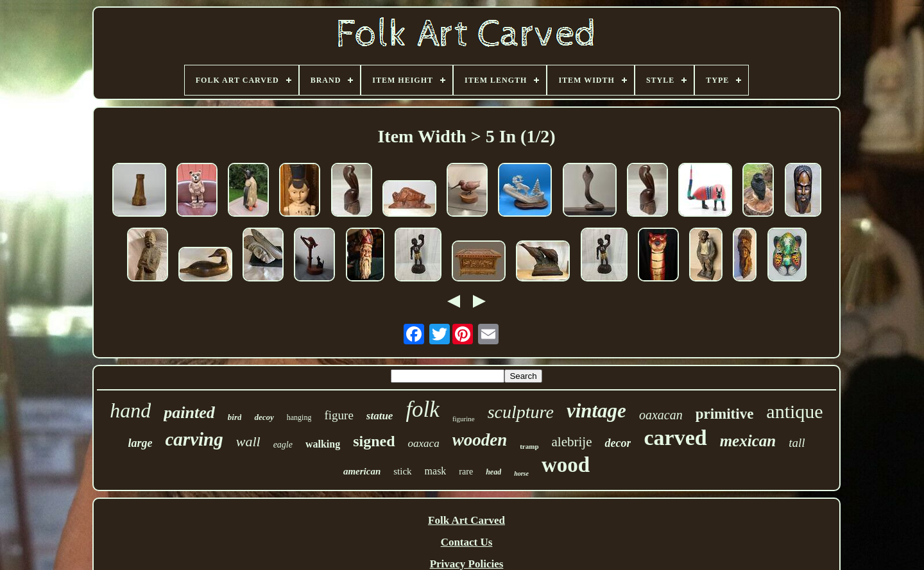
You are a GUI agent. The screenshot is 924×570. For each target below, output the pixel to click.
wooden (480, 440)
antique (794, 411)
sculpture (521, 412)
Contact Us (467, 542)
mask (436, 471)
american (362, 471)
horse (521, 474)
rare (466, 472)
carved (675, 438)
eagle (283, 445)
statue (380, 416)
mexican (748, 441)
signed (374, 441)
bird (235, 417)
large (141, 443)
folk (422, 409)
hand (130, 410)
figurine (464, 419)
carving (194, 439)
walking (323, 444)
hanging (299, 417)
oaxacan (661, 415)
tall (797, 443)
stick (402, 471)
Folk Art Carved (466, 520)
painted (189, 413)
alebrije (572, 442)
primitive (725, 414)
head (493, 472)
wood (566, 465)
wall (248, 441)
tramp (529, 446)
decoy (264, 417)
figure (338, 415)
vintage (596, 411)
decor (618, 443)
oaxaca (424, 443)
